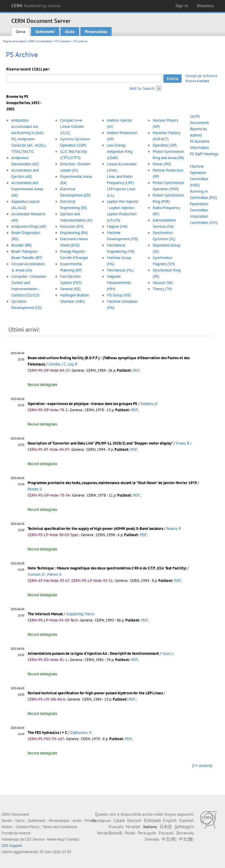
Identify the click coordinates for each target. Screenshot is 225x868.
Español (186, 820)
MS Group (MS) (119, 295)
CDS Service (35, 839)
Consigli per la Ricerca (201, 76)
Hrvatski (133, 827)
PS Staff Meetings (204, 154)
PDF (136, 370)
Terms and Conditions (60, 827)
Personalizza (96, 32)
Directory (205, 6)
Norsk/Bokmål (110, 833)
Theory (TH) (162, 289)
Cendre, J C (57, 364)
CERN (36, 6)
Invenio (25, 833)
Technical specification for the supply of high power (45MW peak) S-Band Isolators (95, 529)
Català (119, 820)
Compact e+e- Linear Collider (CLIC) (72, 127)
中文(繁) (186, 839)
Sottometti (45, 32)
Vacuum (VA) (163, 283)
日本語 (166, 827)
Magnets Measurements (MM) (119, 283)
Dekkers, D (149, 404)
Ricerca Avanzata (197, 81)
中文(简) (169, 839)
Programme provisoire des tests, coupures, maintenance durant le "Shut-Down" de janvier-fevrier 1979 (112, 483)
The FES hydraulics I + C (47, 733)
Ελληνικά (152, 820)
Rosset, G (35, 489)
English (170, 820)
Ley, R (73, 364)
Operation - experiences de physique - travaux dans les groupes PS (82, 404)
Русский (166, 833)
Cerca (21, 32)
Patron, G (54, 574)
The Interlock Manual (45, 614)
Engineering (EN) (74, 233)
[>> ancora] (202, 765)
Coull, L (168, 653)
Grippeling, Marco (80, 614)
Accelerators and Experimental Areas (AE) (27, 189)
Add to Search (142, 88)
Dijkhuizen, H (81, 733)
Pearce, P (174, 529)
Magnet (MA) (117, 226)
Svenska (152, 839)
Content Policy (28, 827)
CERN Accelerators (40, 41)
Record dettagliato (43, 385)
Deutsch (134, 820)
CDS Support (12, 846)
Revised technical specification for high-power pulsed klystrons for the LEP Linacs (95, 693)
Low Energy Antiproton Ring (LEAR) (120, 152)
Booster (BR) (22, 245)
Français (116, 827)
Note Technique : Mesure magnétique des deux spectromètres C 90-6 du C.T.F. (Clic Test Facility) (107, 568)
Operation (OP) (165, 145)
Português (147, 833)
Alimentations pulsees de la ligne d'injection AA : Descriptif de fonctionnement (93, 653)
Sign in (182, 6)
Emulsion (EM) (72, 226)
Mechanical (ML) (120, 270)
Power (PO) (162, 164)
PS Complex (63, 41)
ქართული (184, 827)
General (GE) (70, 289)
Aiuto (70, 32)
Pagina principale (14, 41)
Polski (130, 833)
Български (102, 820)
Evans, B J (184, 443)
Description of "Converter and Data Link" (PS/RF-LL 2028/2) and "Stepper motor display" (100, 443)
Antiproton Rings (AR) (29, 226)
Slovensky (185, 833)
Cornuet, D (36, 574)
